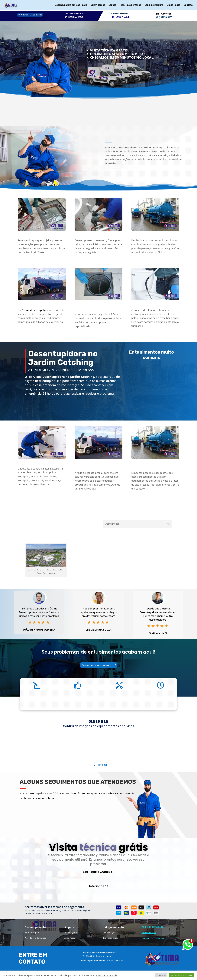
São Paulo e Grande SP (74, 13)
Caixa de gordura (154, 6)
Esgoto (112, 6)
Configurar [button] (161, 975)
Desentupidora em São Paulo (71, 6)
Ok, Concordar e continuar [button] (181, 975)
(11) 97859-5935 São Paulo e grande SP (99, 956)
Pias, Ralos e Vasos (130, 6)
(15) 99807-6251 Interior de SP (96, 960)
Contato (188, 6)
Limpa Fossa (173, 6)
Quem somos (98, 6)
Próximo (103, 765)
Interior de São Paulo (119, 13)
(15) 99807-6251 (164, 14)
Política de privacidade (106, 975)
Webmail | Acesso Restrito (31, 15)
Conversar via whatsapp (97, 665)
